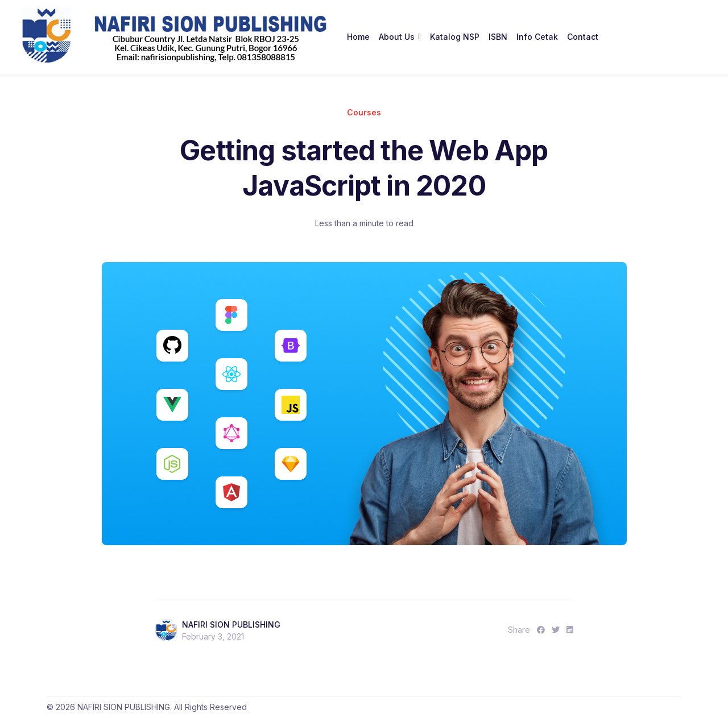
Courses (364, 112)
